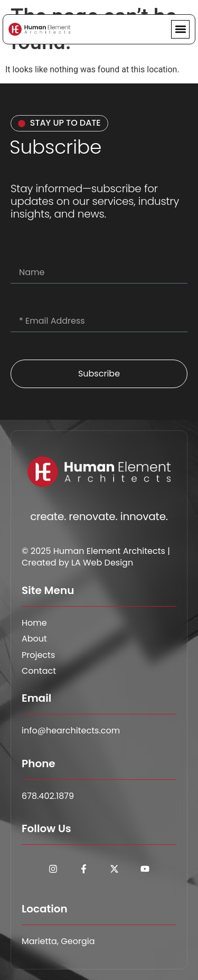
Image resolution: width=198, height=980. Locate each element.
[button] (180, 29)
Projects (38, 655)
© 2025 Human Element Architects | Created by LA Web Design (96, 557)
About (34, 639)
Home (34, 623)
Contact (39, 671)
